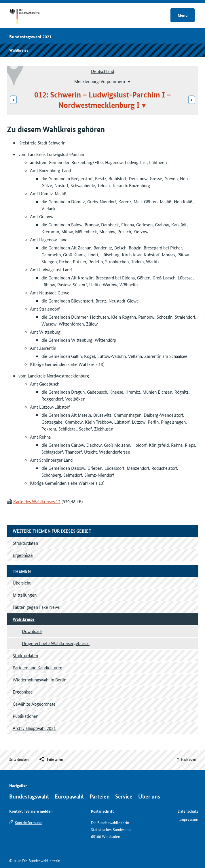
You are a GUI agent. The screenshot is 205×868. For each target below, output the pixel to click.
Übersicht (22, 583)
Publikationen (25, 716)
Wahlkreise (19, 50)
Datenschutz (188, 811)
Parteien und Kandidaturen (37, 667)
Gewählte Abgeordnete (34, 704)
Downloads (32, 631)
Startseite (30, 17)
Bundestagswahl (29, 796)
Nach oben (188, 759)
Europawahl (69, 796)
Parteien (100, 796)
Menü (183, 15)
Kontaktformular (28, 822)
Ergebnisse (23, 692)
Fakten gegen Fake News (36, 607)
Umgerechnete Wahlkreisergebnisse (56, 643)
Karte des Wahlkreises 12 (37, 501)
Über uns (149, 796)
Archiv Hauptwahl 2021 (34, 728)
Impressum (189, 819)
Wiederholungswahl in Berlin (39, 680)
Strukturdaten (25, 655)
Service (124, 796)
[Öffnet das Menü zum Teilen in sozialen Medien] (51, 759)
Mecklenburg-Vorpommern (100, 81)
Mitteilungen (25, 595)
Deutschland (102, 71)
